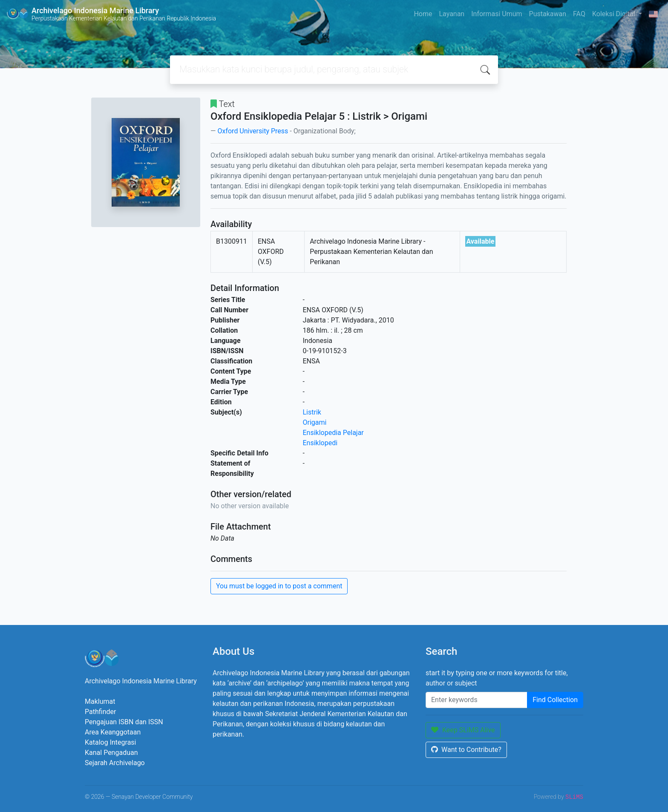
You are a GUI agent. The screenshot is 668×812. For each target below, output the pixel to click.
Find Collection (555, 700)
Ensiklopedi (320, 443)
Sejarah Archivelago (115, 763)
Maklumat (100, 701)
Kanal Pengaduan (111, 753)
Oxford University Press (253, 131)
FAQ (579, 14)
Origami (315, 422)
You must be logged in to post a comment (279, 586)
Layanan (452, 14)
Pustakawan (548, 14)
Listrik (312, 412)
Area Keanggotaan (113, 732)
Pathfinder (100, 712)
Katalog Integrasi (111, 742)
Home (423, 14)
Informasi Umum (497, 14)
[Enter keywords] (477, 700)
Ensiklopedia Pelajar (333, 433)
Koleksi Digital (615, 14)
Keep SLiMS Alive (463, 730)
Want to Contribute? (466, 750)
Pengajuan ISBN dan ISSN (124, 722)
